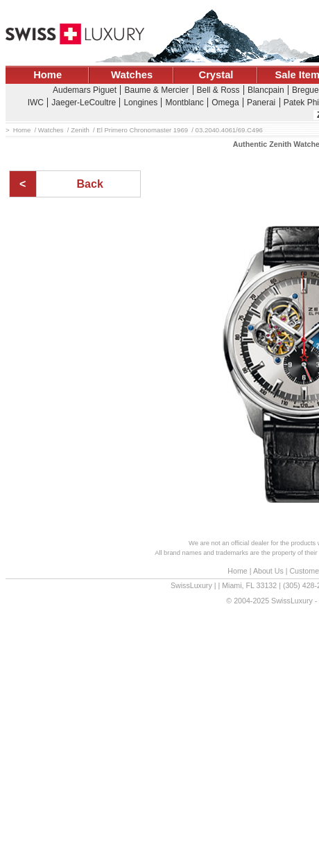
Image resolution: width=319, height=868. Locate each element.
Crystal (216, 75)
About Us (268, 571)
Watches (132, 75)
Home (48, 75)
